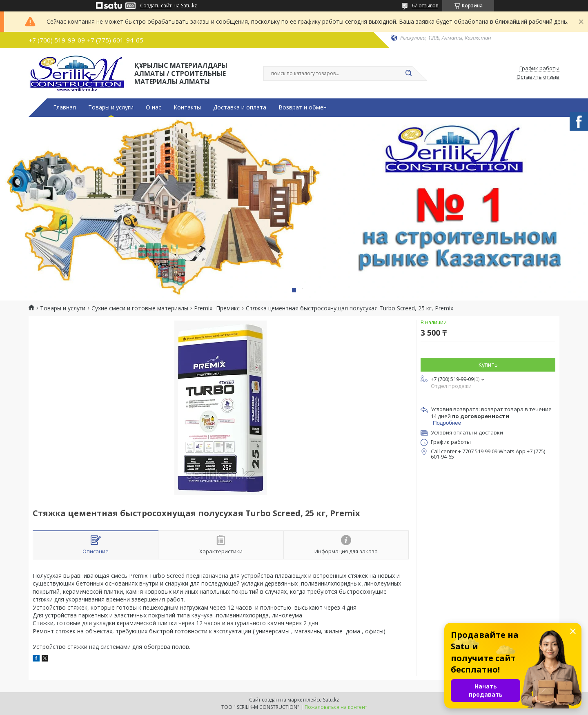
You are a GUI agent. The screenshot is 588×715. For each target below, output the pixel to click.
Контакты (187, 107)
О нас (154, 107)
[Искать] (408, 74)
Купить (488, 364)
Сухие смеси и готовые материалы (140, 308)
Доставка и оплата (240, 107)
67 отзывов (425, 6)
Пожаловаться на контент (336, 707)
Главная (65, 107)
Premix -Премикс (217, 308)
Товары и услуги (111, 107)
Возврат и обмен (303, 107)
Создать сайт (156, 6)
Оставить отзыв (538, 77)
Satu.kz (331, 700)
